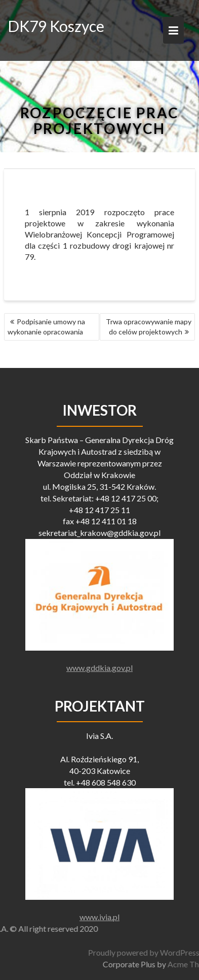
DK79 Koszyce (56, 26)
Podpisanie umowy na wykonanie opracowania (46, 327)
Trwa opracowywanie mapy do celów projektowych (149, 327)
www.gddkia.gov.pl (99, 668)
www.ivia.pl (99, 917)
